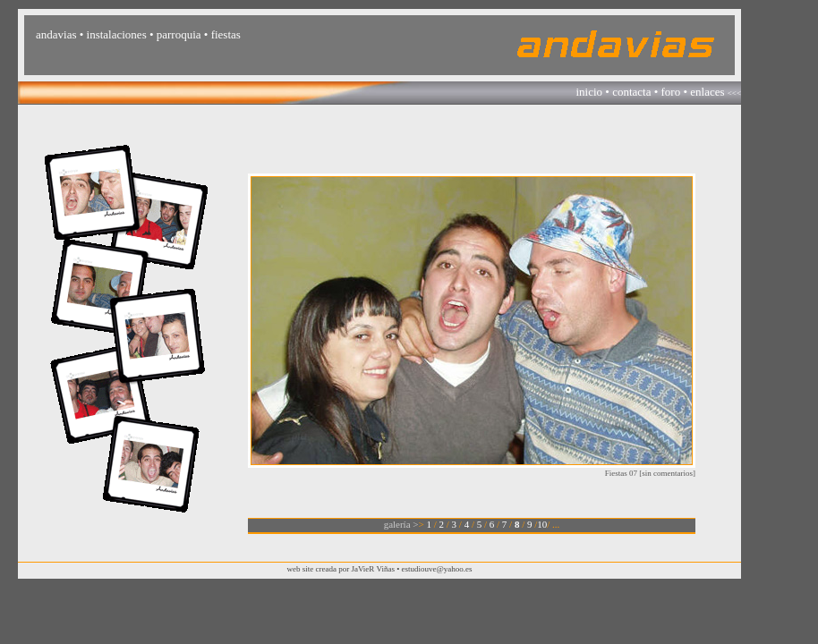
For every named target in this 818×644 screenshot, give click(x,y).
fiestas (226, 34)
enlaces (707, 92)
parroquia (179, 34)
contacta (631, 92)
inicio (589, 92)
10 (542, 524)
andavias (56, 34)
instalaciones (117, 34)
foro (671, 92)
